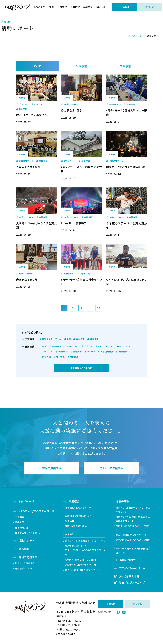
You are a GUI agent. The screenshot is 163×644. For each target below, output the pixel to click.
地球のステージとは (44, 7)
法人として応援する (25, 563)
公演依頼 (125, 7)
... (90, 308)
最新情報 (24, 549)
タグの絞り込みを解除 (81, 368)
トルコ (132, 346)
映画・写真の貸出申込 (76, 526)
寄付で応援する (52, 468)
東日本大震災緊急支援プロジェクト (133, 528)
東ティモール (58, 346)
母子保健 (60, 357)
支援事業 (88, 7)
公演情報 (70, 521)
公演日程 (75, 7)
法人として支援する (111, 468)
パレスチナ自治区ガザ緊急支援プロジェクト (133, 551)
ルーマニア (47, 351)
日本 (44, 346)
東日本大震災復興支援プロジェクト (83, 570)
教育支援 (46, 357)
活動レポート (103, 7)
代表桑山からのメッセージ (28, 533)
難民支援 (74, 357)
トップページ (135, 36)
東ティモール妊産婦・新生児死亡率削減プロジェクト (133, 519)
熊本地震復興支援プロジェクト (131, 535)
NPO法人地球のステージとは (37, 511)
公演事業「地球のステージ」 (79, 508)
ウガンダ (89, 346)
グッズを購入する (129, 576)
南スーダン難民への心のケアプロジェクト (85, 552)
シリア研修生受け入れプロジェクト (133, 542)
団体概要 (20, 517)
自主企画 (80, 339)
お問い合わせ (128, 560)
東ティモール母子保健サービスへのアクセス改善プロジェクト (85, 543)
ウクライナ (63, 351)
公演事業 (62, 7)
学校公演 (94, 339)
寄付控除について (24, 568)
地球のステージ (50, 339)
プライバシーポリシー (132, 568)
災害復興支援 (107, 351)
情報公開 (20, 522)
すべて (37, 66)
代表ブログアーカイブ (132, 582)
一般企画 (66, 339)
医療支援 (77, 351)
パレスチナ (74, 346)
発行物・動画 (21, 527)
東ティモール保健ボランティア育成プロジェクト (133, 510)
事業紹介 (74, 501)
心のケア (91, 351)
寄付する (150, 7)
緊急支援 (123, 351)
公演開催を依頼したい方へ (79, 516)
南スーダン (118, 346)
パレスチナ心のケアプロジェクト (81, 565)
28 (99, 308)
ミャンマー (103, 346)
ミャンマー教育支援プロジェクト (81, 560)
